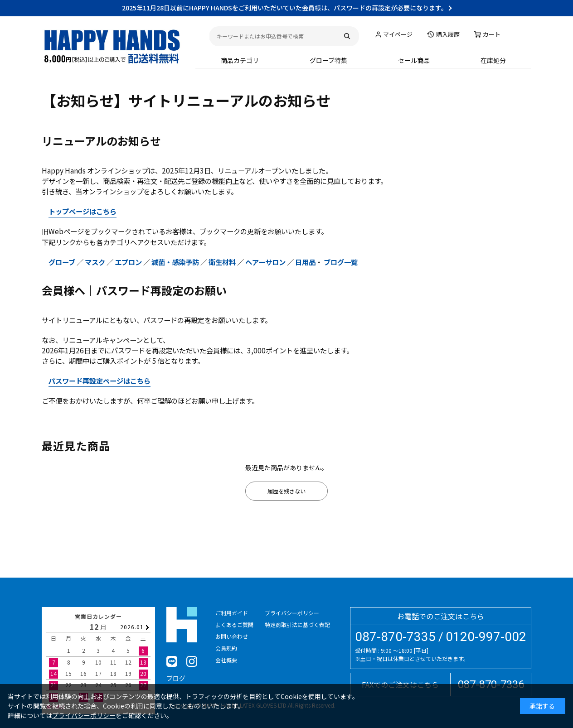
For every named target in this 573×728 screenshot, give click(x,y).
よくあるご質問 (234, 624)
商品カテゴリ (240, 60)
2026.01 (132, 627)
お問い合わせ (232, 636)
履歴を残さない (286, 491)
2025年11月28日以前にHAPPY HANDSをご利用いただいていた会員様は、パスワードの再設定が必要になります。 (285, 8)
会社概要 (226, 660)
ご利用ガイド (232, 613)
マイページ (398, 34)
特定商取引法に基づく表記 (297, 624)
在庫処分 (493, 60)
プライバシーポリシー (292, 613)
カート (492, 34)
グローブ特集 (328, 60)
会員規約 (226, 648)
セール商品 (414, 60)
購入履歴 (448, 34)
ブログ (176, 678)
